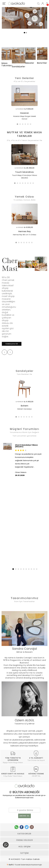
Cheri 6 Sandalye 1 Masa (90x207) (26, 446)
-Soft (10, 865)
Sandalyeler (25, 371)
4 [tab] (26, 125)
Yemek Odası (24, 197)
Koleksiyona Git (12, 344)
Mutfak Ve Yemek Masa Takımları (25, 134)
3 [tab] (23, 125)
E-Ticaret (17, 865)
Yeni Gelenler (24, 78)
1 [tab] (18, 125)
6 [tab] (31, 125)
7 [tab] (31, 184)
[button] (13, 569)
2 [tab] (21, 125)
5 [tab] (28, 125)
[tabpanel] (24, 105)
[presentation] (4, 352)
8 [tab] (34, 184)
